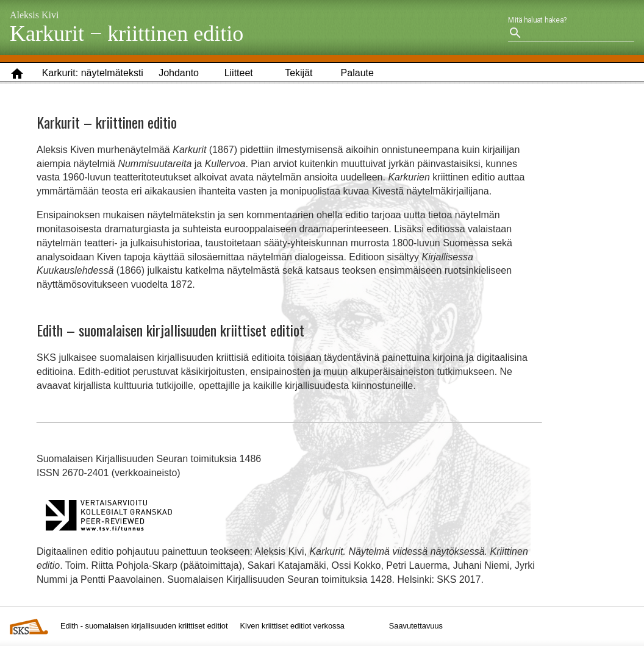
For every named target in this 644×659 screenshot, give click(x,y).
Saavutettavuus (416, 626)
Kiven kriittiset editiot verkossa (292, 626)
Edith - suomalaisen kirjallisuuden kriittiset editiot (144, 626)
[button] (93, 73)
